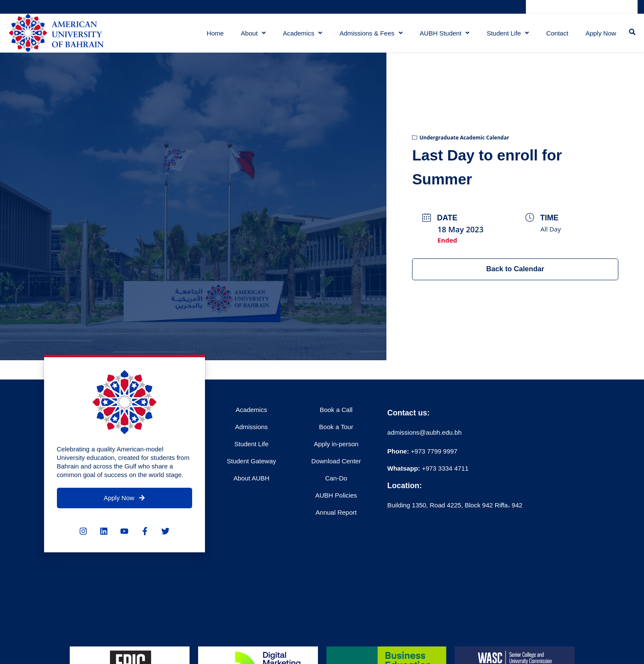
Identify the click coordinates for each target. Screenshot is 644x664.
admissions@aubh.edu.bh (424, 439)
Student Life (506, 36)
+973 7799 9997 (422, 458)
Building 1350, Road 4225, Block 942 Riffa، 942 (455, 511)
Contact (555, 36)
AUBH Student (442, 36)
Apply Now (599, 36)
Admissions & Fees (369, 36)
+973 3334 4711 (444, 475)
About (251, 36)
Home (213, 36)
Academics (300, 36)
